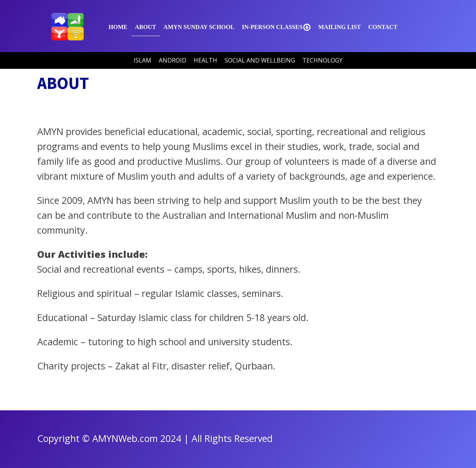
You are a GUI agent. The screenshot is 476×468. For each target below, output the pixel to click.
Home (118, 27)
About (146, 27)
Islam (142, 60)
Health (205, 60)
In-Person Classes (276, 27)
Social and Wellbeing (260, 60)
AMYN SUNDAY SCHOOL (199, 27)
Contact (383, 27)
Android (173, 60)
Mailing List (340, 27)
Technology (322, 60)
